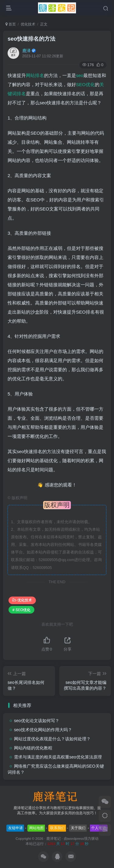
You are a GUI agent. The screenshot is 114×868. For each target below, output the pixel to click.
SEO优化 (85, 84)
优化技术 (28, 24)
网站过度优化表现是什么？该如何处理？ (52, 739)
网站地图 (36, 828)
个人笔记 (98, 828)
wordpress (76, 838)
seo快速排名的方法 (31, 39)
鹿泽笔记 (54, 838)
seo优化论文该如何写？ (37, 721)
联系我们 (57, 828)
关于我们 (78, 828)
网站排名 (35, 75)
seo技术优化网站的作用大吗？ (43, 730)
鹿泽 (26, 51)
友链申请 (16, 828)
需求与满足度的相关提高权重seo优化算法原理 (58, 757)
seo (80, 75)
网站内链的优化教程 (33, 748)
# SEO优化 (21, 610)
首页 (11, 24)
